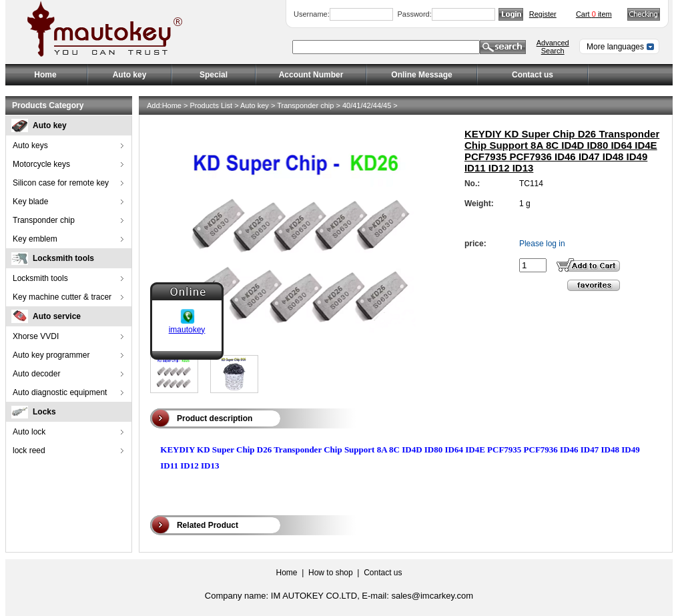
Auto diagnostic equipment (60, 392)
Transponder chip (44, 220)
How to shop (331, 573)
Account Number (311, 75)
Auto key (50, 125)
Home (45, 75)
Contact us (533, 75)
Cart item (594, 14)
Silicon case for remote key (61, 183)
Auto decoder (36, 374)
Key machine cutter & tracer (62, 297)
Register (543, 14)
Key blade (30, 202)
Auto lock (29, 432)
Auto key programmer (51, 355)
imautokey (187, 326)
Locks (44, 412)
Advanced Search (553, 47)
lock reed (29, 450)
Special (214, 75)
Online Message (421, 75)
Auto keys (30, 145)
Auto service (57, 316)
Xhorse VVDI (36, 336)
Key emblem (35, 239)
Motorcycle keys (41, 164)
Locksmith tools (63, 258)
